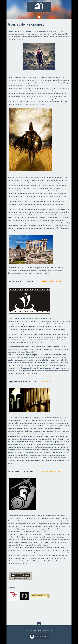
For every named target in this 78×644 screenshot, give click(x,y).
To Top (39, 624)
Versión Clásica (41, 637)
